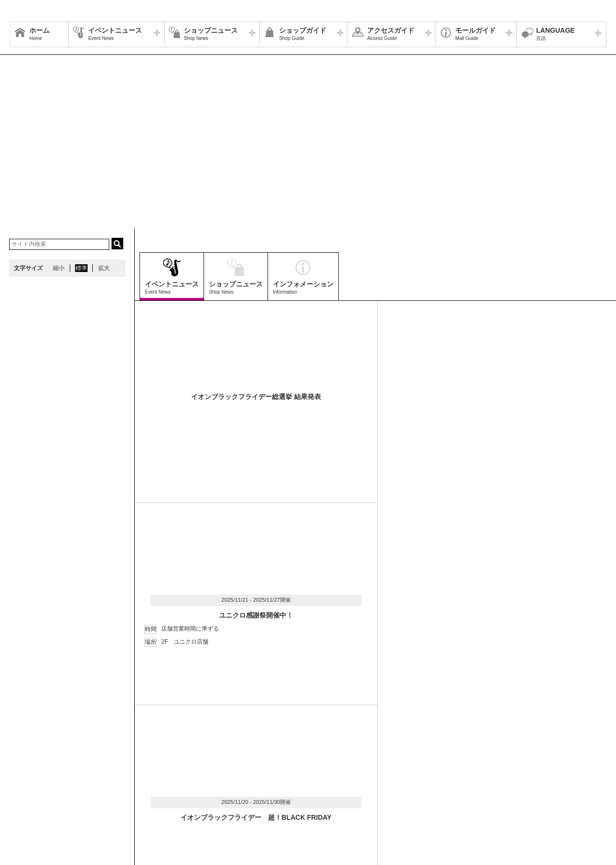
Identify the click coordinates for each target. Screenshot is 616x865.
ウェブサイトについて (155, 786)
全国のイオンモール (41, 798)
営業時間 (71, 786)
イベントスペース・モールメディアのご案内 (400, 786)
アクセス (104, 786)
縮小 (59, 268)
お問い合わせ (486, 786)
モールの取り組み (162, 798)
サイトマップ (32, 786)
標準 (81, 268)
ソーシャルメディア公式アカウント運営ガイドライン (263, 786)
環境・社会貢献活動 (103, 798)
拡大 (104, 268)
